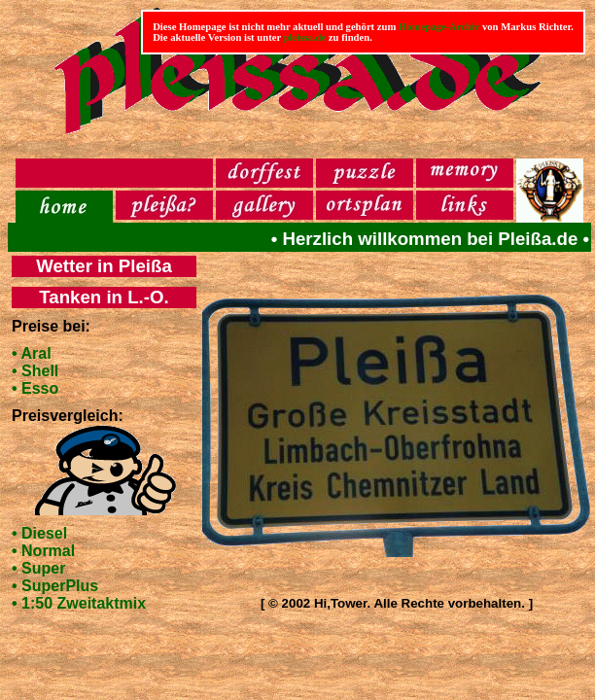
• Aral (32, 353)
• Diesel (39, 533)
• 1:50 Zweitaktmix (79, 603)
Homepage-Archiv (439, 27)
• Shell (35, 371)
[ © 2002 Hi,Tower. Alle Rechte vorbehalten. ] (397, 603)
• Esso (35, 388)
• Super (38, 568)
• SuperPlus (55, 586)
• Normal (43, 551)
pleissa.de (305, 37)
